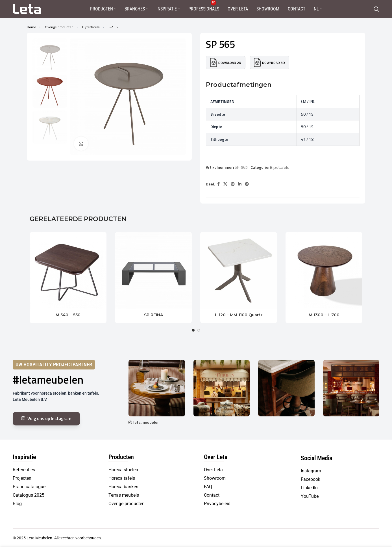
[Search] (376, 9)
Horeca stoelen (123, 470)
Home (32, 27)
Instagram (311, 471)
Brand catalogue (29, 487)
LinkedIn (309, 488)
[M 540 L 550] (68, 271)
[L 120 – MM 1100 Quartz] (239, 271)
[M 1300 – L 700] (324, 271)
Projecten (22, 478)
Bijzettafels (91, 27)
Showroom (215, 478)
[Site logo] (27, 9)
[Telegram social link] (247, 184)
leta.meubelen (146, 422)
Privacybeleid (217, 504)
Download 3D (269, 62)
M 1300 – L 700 (324, 315)
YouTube (310, 496)
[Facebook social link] (218, 184)
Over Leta (213, 470)
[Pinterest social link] (233, 184)
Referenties (24, 470)
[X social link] (225, 184)
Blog (17, 504)
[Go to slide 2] (199, 330)
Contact (212, 495)
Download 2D (226, 62)
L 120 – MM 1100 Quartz (239, 315)
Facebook (311, 479)
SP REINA (153, 315)
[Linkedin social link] (240, 184)
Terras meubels (124, 495)
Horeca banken (123, 487)
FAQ (208, 487)
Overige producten (60, 27)
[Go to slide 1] (193, 330)
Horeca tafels (122, 478)
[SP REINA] (153, 271)
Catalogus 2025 (29, 495)
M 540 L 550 (68, 315)
